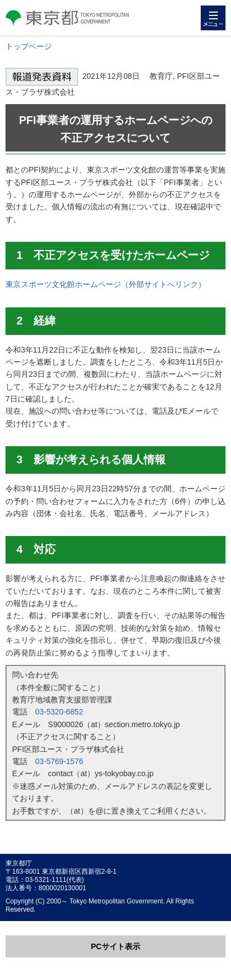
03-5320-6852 (59, 712)
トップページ (29, 46)
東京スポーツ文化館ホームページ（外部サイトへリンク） (106, 284)
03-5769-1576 (59, 761)
